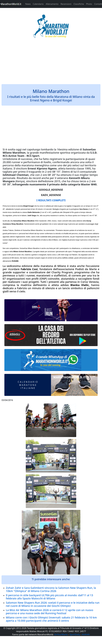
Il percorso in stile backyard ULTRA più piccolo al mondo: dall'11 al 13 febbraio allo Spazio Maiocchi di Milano (49, 597)
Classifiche (79, 4)
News (28, 4)
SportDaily (75, 634)
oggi (19, 149)
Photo (89, 4)
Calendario (38, 4)
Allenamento (52, 4)
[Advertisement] (51, 63)
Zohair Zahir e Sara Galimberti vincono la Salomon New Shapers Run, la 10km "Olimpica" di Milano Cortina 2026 (51, 589)
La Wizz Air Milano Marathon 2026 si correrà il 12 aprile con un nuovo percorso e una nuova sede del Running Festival (50, 612)
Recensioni (66, 4)
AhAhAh (86, 634)
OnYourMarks (61, 634)
